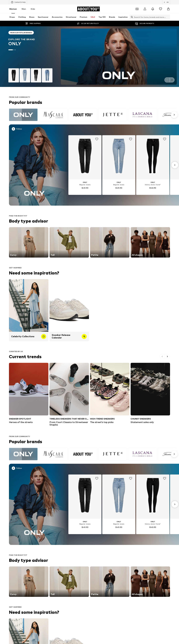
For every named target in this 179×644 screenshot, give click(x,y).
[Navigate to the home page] (88, 9)
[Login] (145, 9)
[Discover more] (34, 165)
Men (24, 9)
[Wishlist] (161, 9)
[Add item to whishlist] (97, 139)
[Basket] (168, 9)
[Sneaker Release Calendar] (69, 310)
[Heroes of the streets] (29, 393)
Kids (33, 9)
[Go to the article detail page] (85, 165)
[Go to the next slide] (172, 80)
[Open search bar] (131, 17)
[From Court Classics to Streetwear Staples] (69, 395)
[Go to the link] (29, 242)
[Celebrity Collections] (29, 310)
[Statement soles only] (150, 393)
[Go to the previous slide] (167, 80)
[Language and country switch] (166, 2)
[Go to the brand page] (30, 57)
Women (13, 9)
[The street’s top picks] (110, 393)
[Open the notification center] (153, 9)
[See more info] (36, 129)
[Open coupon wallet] (137, 9)
